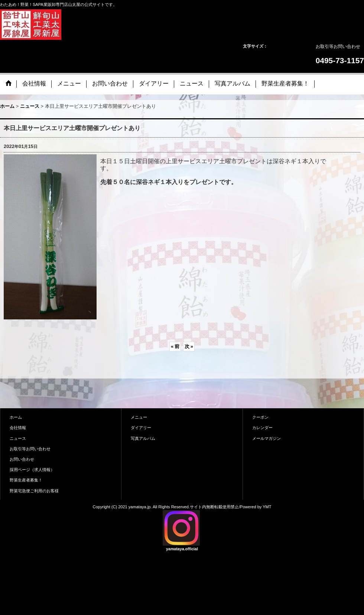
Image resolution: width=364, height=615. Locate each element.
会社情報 (18, 428)
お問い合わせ (22, 459)
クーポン (260, 417)
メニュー (139, 417)
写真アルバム (143, 438)
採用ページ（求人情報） (32, 470)
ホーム (16, 417)
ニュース (18, 438)
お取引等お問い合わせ (338, 46)
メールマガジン (266, 438)
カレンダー (262, 428)
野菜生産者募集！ (26, 480)
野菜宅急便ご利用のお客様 (34, 491)
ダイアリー (141, 428)
